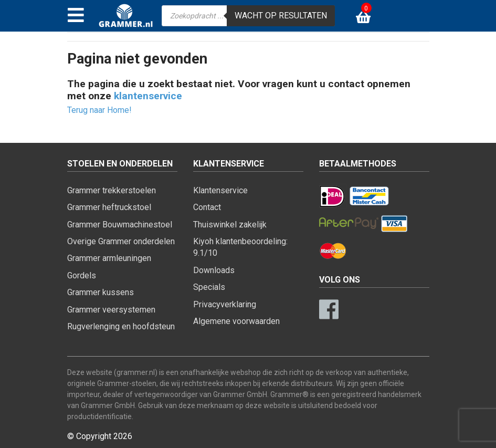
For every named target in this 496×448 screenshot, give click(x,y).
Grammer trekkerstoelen (112, 190)
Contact (207, 207)
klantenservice (148, 96)
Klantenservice (220, 190)
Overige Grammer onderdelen (121, 241)
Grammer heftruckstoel (109, 207)
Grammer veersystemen (111, 310)
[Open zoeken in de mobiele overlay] (248, 16)
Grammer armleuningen (109, 258)
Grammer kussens (101, 292)
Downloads (214, 270)
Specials (209, 287)
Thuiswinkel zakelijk (230, 225)
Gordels (82, 275)
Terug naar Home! (99, 110)
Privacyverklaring (225, 304)
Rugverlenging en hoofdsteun (121, 326)
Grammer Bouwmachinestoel (120, 225)
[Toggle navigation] (76, 15)
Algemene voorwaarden (236, 321)
